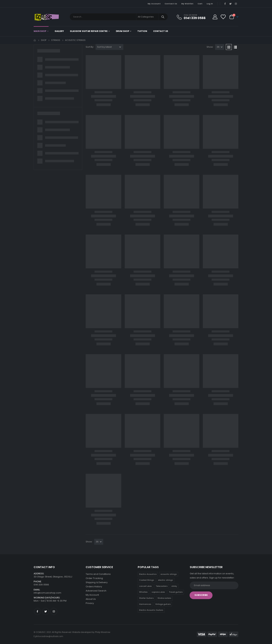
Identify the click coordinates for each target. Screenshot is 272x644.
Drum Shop (123, 31)
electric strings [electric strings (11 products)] (165, 580)
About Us (91, 599)
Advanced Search (96, 591)
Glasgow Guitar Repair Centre (89, 31)
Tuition (142, 31)
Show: (210, 47)
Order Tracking (94, 578)
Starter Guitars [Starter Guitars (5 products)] (146, 598)
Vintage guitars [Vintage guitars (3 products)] (163, 604)
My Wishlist (187, 4)
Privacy (90, 603)
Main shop (40, 31)
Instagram (54, 611)
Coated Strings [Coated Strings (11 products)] (147, 580)
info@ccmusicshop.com (47, 593)
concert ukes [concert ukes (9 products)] (146, 586)
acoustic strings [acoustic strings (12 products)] (169, 574)
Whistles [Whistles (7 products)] (143, 592)
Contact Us (171, 4)
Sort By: (90, 47)
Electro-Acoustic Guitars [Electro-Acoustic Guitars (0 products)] (151, 610)
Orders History (94, 587)
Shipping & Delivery (97, 582)
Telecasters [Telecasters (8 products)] (162, 586)
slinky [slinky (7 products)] (174, 586)
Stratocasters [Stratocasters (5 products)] (164, 598)
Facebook (37, 611)
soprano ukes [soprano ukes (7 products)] (158, 592)
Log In (210, 4)
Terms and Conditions (98, 574)
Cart (200, 4)
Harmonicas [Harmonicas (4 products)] (145, 604)
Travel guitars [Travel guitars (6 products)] (176, 592)
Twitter (46, 611)
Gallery (59, 31)
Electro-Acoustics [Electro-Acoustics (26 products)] (148, 574)
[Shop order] (109, 47)
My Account (154, 4)
